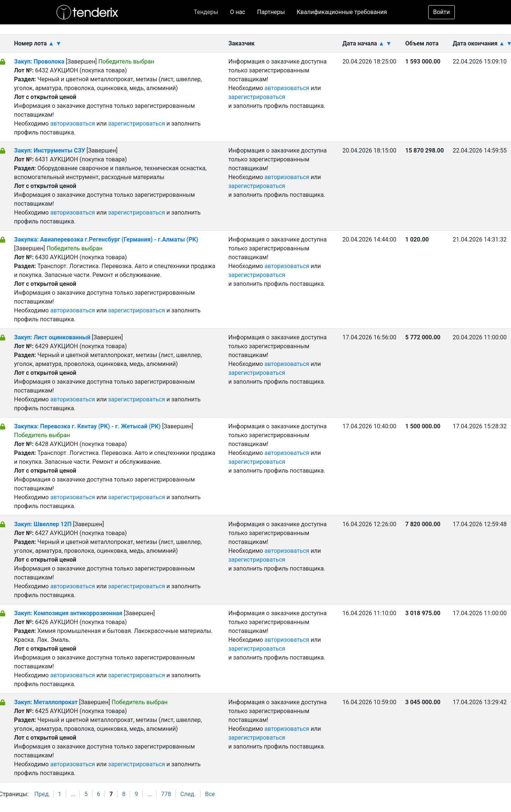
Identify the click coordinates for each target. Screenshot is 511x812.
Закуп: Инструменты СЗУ (50, 150)
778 (166, 794)
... (73, 794)
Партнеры (271, 12)
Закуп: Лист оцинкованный (53, 337)
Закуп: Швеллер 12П (43, 524)
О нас (237, 12)
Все (210, 794)
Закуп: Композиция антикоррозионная (69, 613)
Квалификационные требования (342, 12)
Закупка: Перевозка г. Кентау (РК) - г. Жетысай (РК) (87, 426)
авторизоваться (73, 124)
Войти (441, 12)
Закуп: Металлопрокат (47, 702)
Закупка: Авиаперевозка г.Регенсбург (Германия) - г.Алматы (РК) (106, 239)
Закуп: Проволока (39, 61)
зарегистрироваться (137, 124)
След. (188, 794)
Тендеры (206, 12)
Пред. (42, 794)
